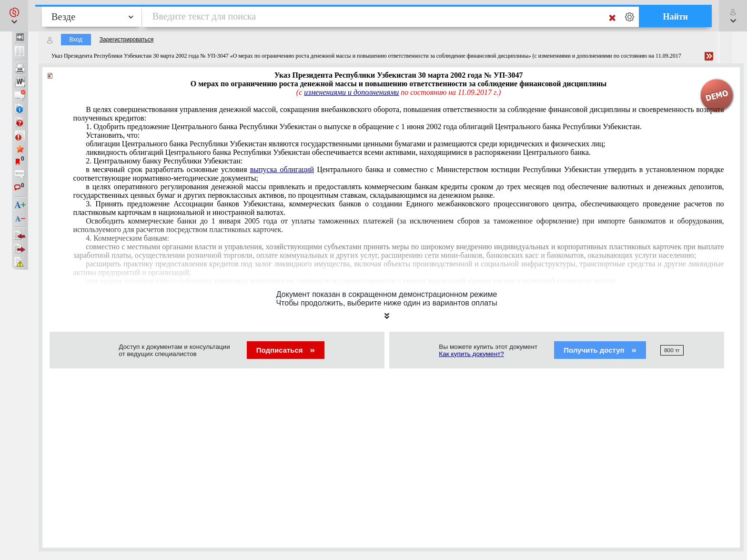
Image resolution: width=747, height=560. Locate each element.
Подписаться (286, 350)
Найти (675, 17)
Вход (76, 40)
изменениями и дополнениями (351, 92)
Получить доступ (600, 350)
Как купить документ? (471, 354)
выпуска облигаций (282, 169)
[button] (14, 16)
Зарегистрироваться (126, 40)
